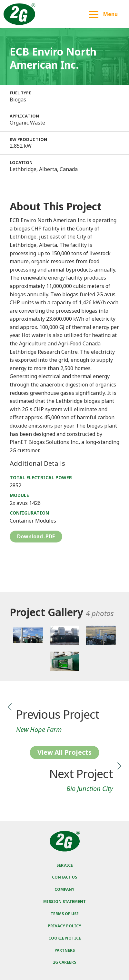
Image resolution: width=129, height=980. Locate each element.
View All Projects (64, 752)
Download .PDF (36, 536)
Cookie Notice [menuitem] (65, 938)
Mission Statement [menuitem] (64, 902)
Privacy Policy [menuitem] (64, 926)
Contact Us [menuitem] (64, 877)
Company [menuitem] (64, 889)
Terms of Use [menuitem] (65, 914)
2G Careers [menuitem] (64, 962)
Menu (103, 14)
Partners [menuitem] (65, 950)
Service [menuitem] (65, 865)
